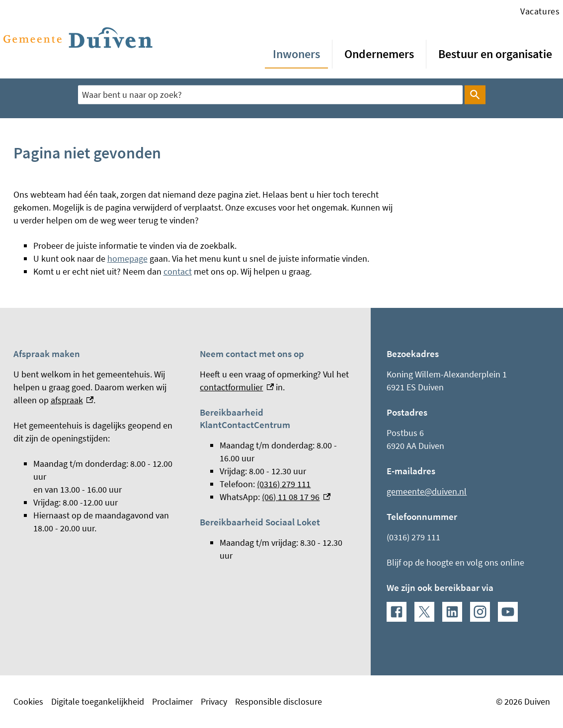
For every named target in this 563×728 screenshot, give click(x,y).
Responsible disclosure (279, 701)
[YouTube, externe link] (508, 612)
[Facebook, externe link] (397, 612)
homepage (127, 258)
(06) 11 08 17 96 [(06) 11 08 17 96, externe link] (296, 497)
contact (178, 271)
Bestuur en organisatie (495, 54)
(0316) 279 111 (284, 484)
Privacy (214, 701)
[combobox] (270, 95)
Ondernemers (379, 54)
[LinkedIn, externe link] (452, 612)
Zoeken (473, 95)
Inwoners (296, 54)
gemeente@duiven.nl (427, 491)
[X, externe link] (424, 612)
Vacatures (540, 11)
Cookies (28, 701)
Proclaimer (172, 701)
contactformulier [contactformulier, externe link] (237, 387)
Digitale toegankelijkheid (98, 701)
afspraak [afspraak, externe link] (72, 400)
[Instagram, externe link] (480, 612)
